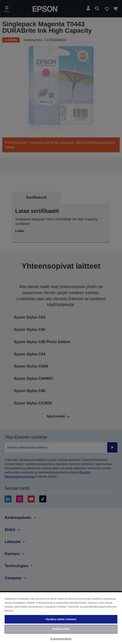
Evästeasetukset (61, 639)
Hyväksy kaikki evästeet (61, 619)
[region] (61, 618)
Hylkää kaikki (61, 629)
